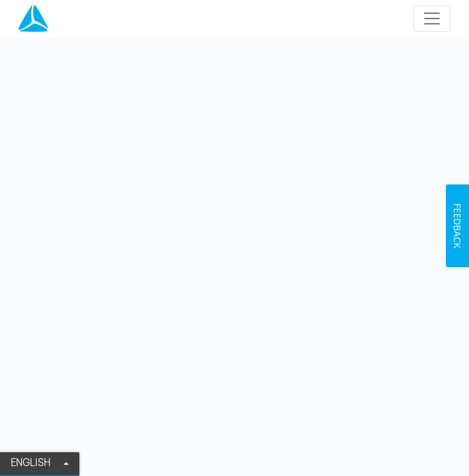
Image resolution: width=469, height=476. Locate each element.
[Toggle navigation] (432, 19)
